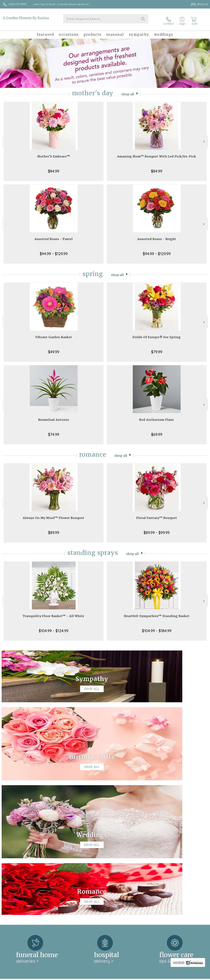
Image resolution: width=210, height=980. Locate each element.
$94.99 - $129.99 (54, 250)
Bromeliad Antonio (54, 416)
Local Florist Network (176, 977)
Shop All (128, 91)
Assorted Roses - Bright (157, 236)
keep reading (113, 854)
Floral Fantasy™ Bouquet (157, 515)
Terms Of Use (133, 977)
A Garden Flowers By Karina (26, 18)
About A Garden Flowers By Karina (27, 848)
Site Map (196, 977)
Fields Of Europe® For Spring (157, 334)
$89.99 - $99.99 (157, 529)
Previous (6, 138)
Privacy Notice (153, 977)
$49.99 (54, 349)
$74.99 (54, 431)
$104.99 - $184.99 (157, 627)
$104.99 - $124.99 (54, 627)
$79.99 (157, 349)
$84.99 (54, 168)
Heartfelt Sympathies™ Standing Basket (157, 613)
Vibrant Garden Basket (54, 334)
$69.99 (157, 431)
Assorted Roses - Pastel (54, 236)
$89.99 (54, 529)
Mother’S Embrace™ (54, 153)
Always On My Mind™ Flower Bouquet (54, 515)
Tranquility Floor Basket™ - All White (54, 613)
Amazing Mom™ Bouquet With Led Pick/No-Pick (157, 153)
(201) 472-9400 (17, 4)
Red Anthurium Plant (157, 416)
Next (205, 138)
